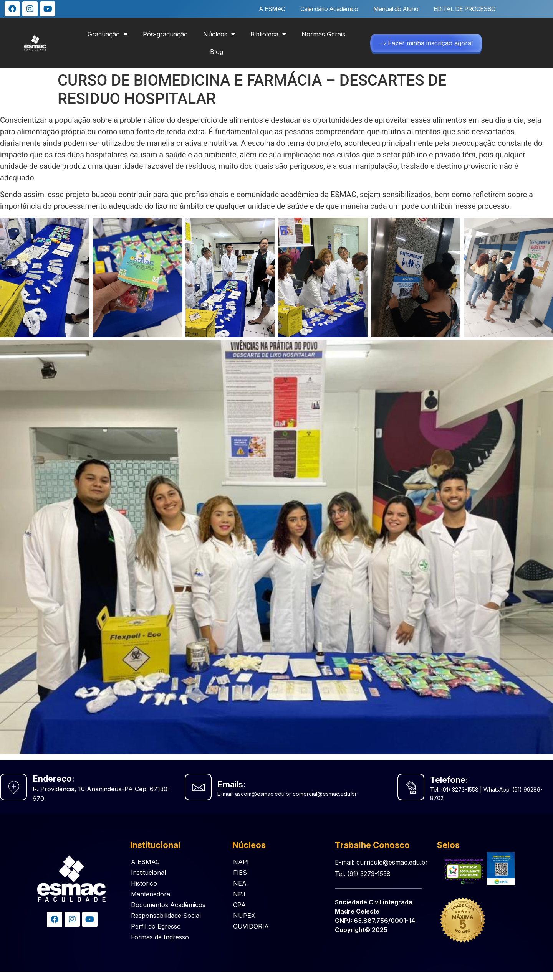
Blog (217, 52)
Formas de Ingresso (160, 937)
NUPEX (244, 916)
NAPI (241, 862)
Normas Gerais (323, 34)
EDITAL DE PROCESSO (464, 9)
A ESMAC (272, 9)
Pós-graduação (165, 34)
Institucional (148, 873)
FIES (240, 873)
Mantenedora (151, 894)
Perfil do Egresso (156, 926)
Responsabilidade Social (166, 916)
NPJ (239, 894)
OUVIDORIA (251, 926)
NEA (240, 883)
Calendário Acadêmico (329, 9)
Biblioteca (268, 34)
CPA (239, 905)
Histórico (144, 883)
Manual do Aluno (396, 9)
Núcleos (219, 34)
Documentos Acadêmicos (168, 905)
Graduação (108, 34)
